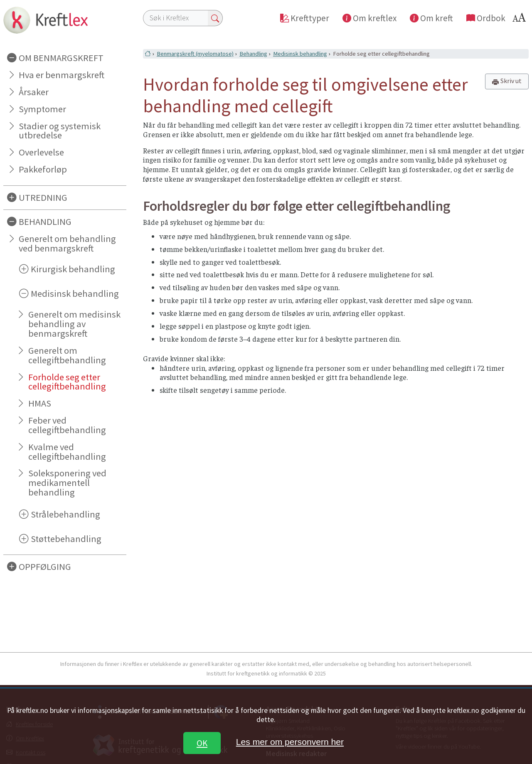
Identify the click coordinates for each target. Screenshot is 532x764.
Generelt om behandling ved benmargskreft (67, 243)
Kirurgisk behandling (73, 269)
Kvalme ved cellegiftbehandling (67, 452)
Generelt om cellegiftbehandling (67, 355)
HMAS (40, 403)
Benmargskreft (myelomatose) (195, 54)
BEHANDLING (45, 222)
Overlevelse (41, 152)
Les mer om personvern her (290, 742)
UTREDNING (43, 197)
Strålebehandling (65, 514)
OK (202, 743)
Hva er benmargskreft (62, 75)
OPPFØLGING (45, 567)
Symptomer (42, 109)
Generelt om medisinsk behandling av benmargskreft (74, 324)
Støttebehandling (66, 539)
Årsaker (34, 92)
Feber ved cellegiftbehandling (67, 425)
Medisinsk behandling (75, 293)
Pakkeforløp (43, 169)
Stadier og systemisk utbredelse (60, 131)
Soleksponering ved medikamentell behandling (67, 483)
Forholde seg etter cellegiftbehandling (67, 382)
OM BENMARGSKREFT (61, 58)
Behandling (253, 54)
